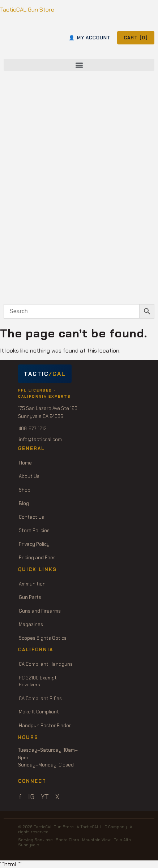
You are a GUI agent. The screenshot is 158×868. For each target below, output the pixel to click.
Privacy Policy (34, 544)
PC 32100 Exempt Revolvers (38, 681)
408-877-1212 (33, 429)
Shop (25, 490)
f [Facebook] (20, 797)
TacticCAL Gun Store (27, 10)
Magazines (31, 624)
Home (25, 463)
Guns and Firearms (40, 611)
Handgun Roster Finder (45, 726)
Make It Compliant (39, 712)
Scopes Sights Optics (43, 638)
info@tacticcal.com (40, 439)
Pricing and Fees (37, 558)
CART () (136, 38)
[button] (79, 65)
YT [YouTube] (45, 797)
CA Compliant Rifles (40, 698)
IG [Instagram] (31, 797)
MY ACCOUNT (90, 38)
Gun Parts (30, 597)
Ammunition (32, 584)
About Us (29, 476)
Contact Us (31, 517)
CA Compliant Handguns (46, 664)
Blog (24, 503)
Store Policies (34, 530)
